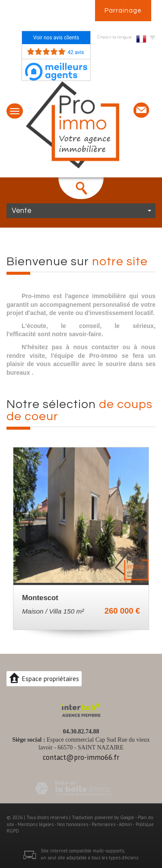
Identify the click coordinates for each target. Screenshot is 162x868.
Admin (125, 824)
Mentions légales (36, 824)
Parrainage (123, 11)
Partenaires (103, 824)
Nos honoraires (73, 824)
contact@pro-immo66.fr (81, 757)
